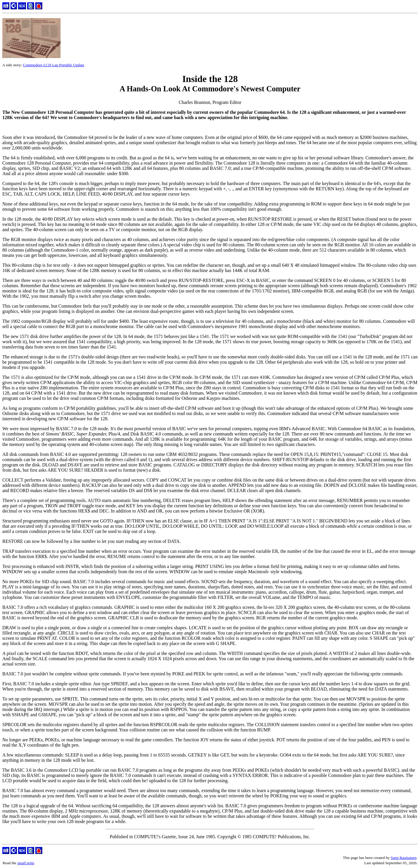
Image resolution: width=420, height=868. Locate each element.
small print (26, 863)
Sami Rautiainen (403, 858)
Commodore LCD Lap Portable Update (54, 65)
